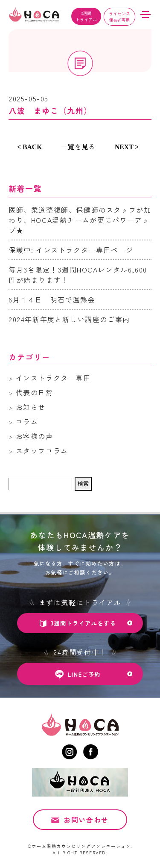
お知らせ (31, 407)
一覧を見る (78, 146)
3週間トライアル (86, 16)
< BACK (30, 147)
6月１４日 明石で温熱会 (52, 299)
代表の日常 (35, 392)
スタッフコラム (42, 450)
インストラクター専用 (53, 378)
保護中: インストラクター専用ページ (71, 250)
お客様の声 (35, 436)
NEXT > (127, 147)
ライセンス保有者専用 (119, 17)
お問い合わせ (86, 824)
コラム (27, 421)
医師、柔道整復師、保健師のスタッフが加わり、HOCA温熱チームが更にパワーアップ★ (80, 220)
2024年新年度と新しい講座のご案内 (69, 319)
